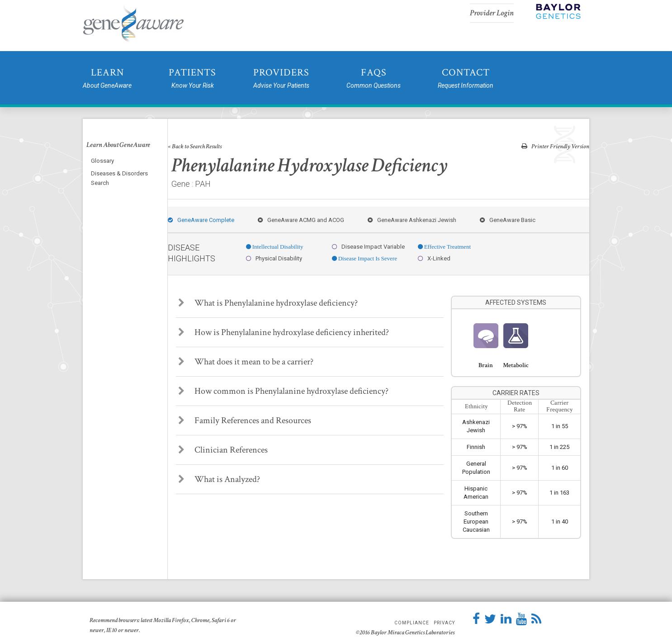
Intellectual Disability (277, 247)
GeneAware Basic (508, 220)
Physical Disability (274, 258)
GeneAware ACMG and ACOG (301, 220)
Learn (107, 78)
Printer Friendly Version (555, 146)
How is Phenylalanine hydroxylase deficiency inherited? (284, 332)
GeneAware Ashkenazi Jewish (412, 220)
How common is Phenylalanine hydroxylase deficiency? (283, 391)
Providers (281, 78)
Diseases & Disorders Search (119, 178)
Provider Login (492, 13)
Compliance (412, 623)
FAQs (374, 78)
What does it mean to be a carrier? (246, 362)
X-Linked (434, 258)
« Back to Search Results (195, 146)
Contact (466, 78)
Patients (192, 78)
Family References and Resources (245, 420)
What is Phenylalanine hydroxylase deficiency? (268, 303)
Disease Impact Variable (368, 247)
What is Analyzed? (219, 479)
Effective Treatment (447, 247)
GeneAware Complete (201, 220)
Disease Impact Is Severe (367, 258)
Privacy (444, 623)
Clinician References (223, 450)
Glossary (102, 161)
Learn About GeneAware (118, 145)
